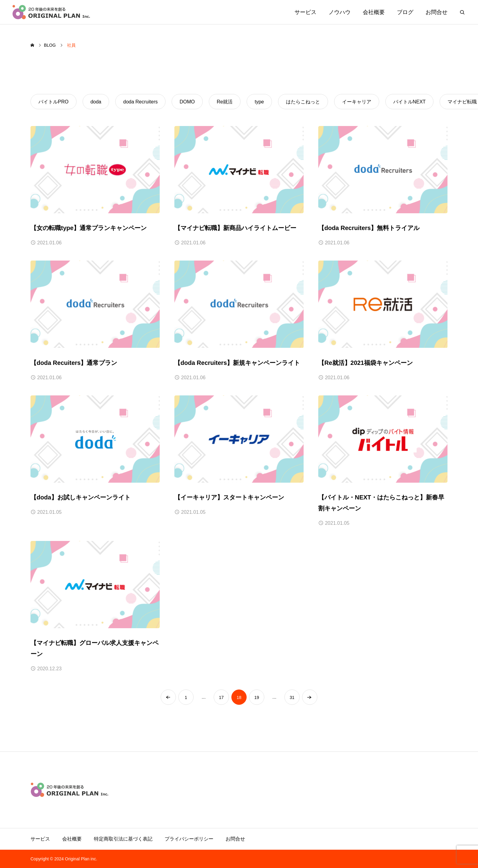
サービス (305, 12)
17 (221, 697)
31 (292, 697)
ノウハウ (340, 12)
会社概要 (374, 12)
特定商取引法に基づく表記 (123, 839)
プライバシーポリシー (189, 839)
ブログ (405, 12)
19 (257, 697)
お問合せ (437, 12)
